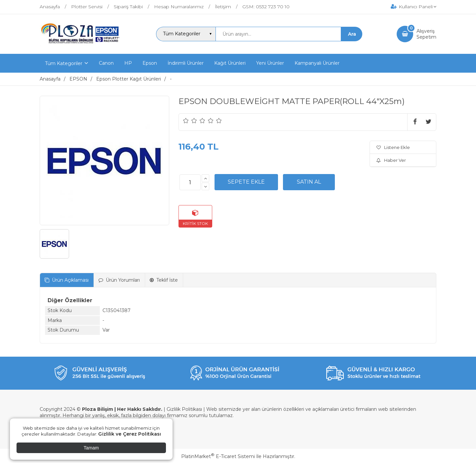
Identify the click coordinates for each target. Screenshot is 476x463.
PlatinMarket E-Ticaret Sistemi (218, 456)
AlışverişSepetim (426, 34)
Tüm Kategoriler (64, 63)
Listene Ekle (393, 147)
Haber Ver (391, 160)
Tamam (91, 448)
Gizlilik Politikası (184, 409)
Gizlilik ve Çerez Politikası (130, 434)
